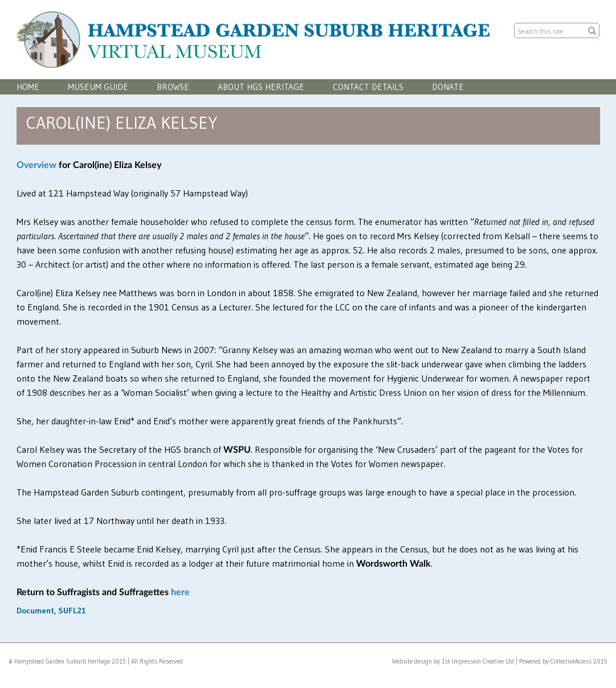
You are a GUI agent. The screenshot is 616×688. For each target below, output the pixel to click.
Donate (448, 87)
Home (28, 87)
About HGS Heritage (261, 87)
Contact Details (368, 87)
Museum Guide (98, 87)
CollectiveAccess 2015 (579, 661)
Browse (173, 87)
